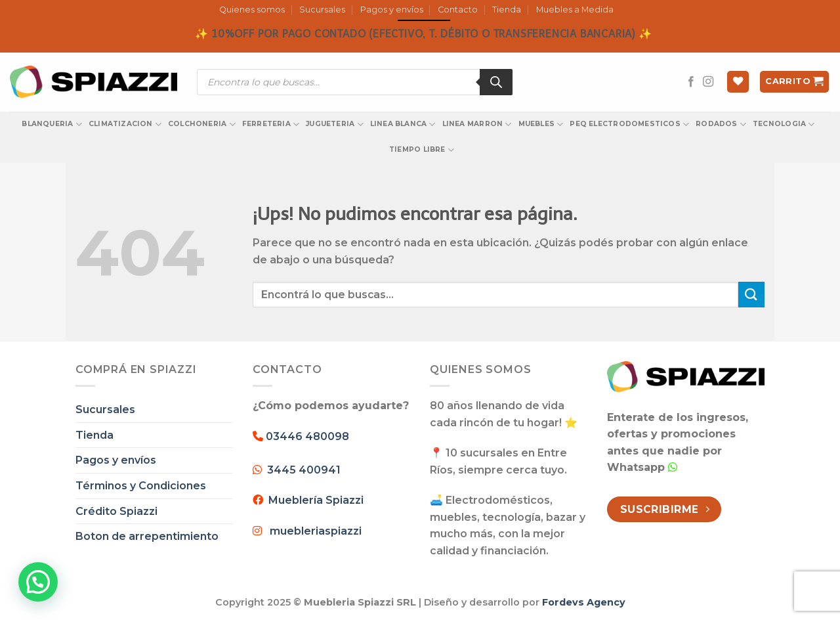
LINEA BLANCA (403, 124)
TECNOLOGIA (784, 124)
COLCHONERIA (202, 124)
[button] (38, 582)
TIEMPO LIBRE (422, 150)
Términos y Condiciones (141, 486)
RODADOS (721, 124)
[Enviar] (751, 295)
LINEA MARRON (477, 124)
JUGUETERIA (335, 124)
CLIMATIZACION (125, 124)
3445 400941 (304, 470)
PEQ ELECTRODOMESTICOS (629, 124)
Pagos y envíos (392, 10)
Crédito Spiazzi (116, 511)
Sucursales (322, 10)
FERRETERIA (271, 124)
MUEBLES (541, 124)
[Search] (496, 82)
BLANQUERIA (52, 124)
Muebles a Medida (575, 10)
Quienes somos (252, 10)
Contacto (458, 10)
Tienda (507, 10)
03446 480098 (306, 436)
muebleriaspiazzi (316, 531)
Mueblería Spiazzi (313, 500)
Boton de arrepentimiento (147, 536)
